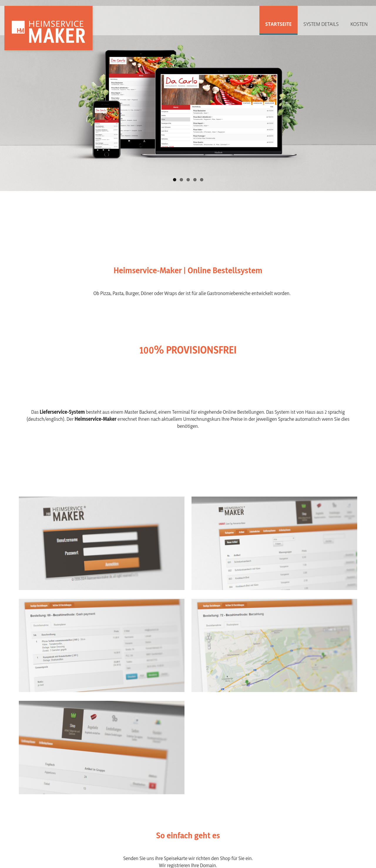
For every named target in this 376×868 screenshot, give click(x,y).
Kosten (359, 24)
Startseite (278, 24)
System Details (321, 24)
